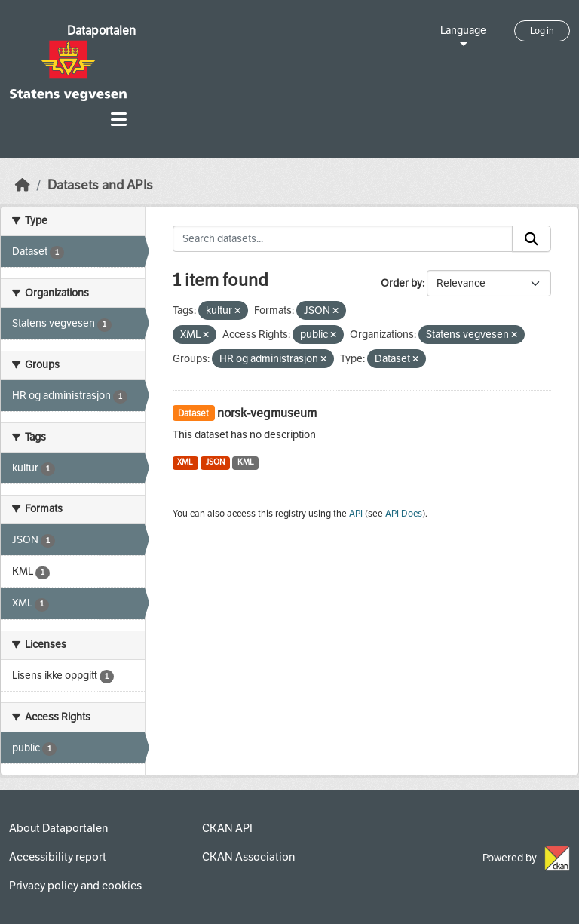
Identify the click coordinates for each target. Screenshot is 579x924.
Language (463, 31)
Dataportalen (101, 31)
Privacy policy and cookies (75, 886)
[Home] (23, 185)
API (356, 514)
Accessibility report (58, 857)
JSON (215, 462)
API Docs (404, 514)
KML (246, 462)
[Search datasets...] (343, 239)
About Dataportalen (58, 828)
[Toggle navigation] (119, 120)
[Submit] (532, 239)
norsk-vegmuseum (267, 413)
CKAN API (227, 828)
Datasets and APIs (100, 185)
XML (185, 462)
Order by (401, 283)
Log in (542, 31)
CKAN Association (248, 857)
